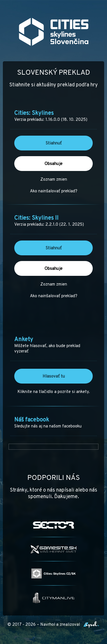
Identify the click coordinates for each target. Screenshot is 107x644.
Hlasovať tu (54, 377)
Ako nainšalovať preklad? (54, 191)
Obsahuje (53, 164)
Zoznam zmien (54, 180)
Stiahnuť (54, 143)
